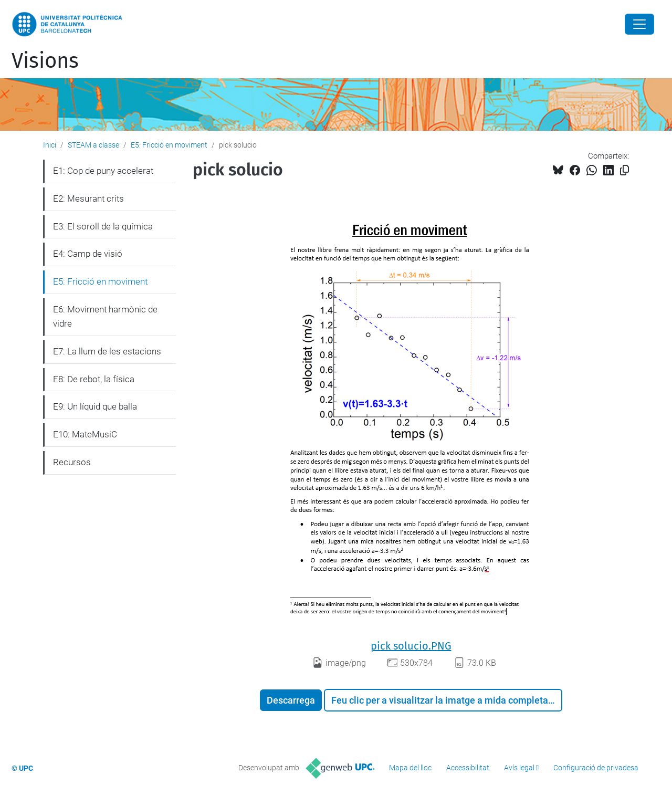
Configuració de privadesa (596, 768)
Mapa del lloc (410, 768)
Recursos (72, 462)
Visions (45, 61)
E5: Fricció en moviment (169, 145)
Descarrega (291, 700)
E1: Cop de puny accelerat (103, 171)
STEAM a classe (93, 145)
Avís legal (519, 768)
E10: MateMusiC (85, 434)
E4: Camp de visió (88, 254)
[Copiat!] (624, 170)
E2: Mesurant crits (88, 198)
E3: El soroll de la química (103, 226)
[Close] (639, 24)
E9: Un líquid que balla (95, 406)
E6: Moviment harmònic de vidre (105, 317)
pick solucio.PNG (411, 646)
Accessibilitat (468, 768)
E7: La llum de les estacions (107, 351)
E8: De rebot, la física (94, 379)
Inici (50, 145)
